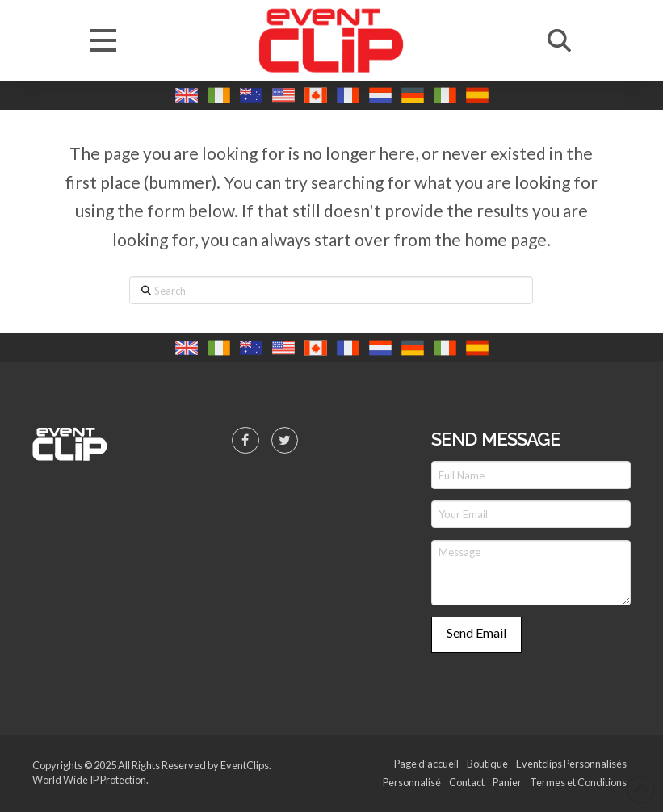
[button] (103, 40)
